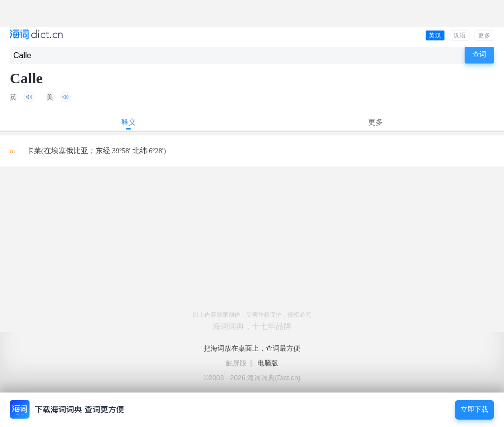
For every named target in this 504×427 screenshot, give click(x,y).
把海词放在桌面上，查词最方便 (252, 348)
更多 (484, 35)
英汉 (435, 35)
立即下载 (474, 410)
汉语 (460, 35)
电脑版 (268, 363)
